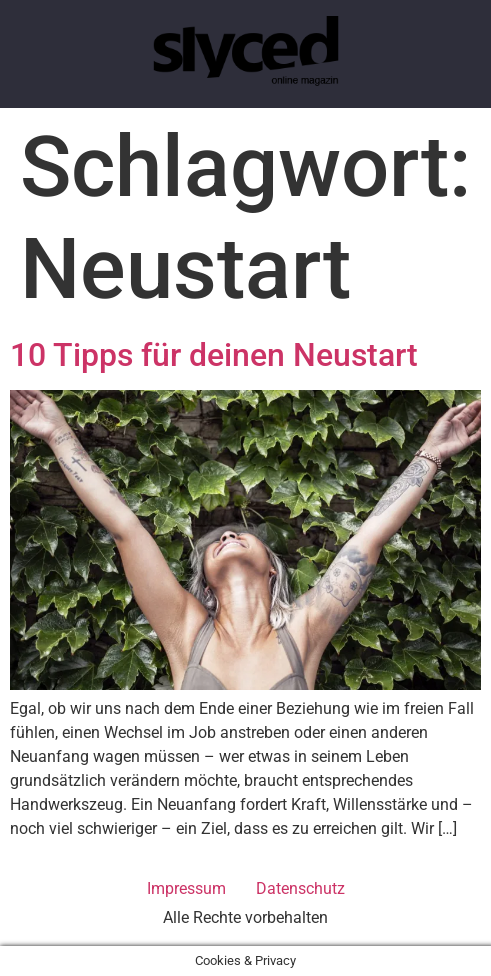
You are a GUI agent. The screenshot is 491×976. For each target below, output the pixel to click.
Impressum (186, 888)
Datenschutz (300, 888)
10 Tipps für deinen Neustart (214, 355)
